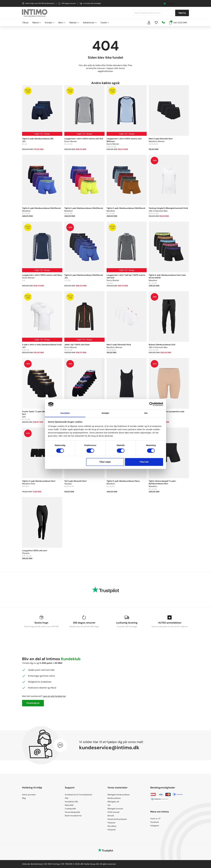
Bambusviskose (114, 798)
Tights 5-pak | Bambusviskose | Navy (123, 481)
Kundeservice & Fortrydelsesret (78, 795)
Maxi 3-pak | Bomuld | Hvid (119, 345)
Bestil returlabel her (73, 816)
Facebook (155, 822)
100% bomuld (113, 812)
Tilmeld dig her (33, 703)
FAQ (67, 798)
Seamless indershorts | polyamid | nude (166, 412)
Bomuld (111, 816)
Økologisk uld (113, 802)
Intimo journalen (29, 795)
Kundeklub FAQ (71, 802)
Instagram (155, 826)
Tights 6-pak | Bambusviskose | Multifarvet (84, 275)
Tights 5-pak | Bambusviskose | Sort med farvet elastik (167, 276)
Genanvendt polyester (117, 819)
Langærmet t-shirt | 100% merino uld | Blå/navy (124, 140)
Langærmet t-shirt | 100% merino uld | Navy (42, 275)
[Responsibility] (163, 23)
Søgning (182, 13)
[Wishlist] (156, 23)
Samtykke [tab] (65, 413)
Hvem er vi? (155, 819)
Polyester (111, 823)
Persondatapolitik (72, 812)
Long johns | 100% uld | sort (35, 551)
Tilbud (25, 23)
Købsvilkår (69, 805)
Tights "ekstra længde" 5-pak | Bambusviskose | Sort (162, 482)
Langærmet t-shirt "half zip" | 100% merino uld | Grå (126, 276)
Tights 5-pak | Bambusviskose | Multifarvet (41, 208)
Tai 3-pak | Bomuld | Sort (75, 481)
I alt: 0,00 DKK (178, 22)
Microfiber (112, 826)
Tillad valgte (105, 462)
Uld (109, 805)
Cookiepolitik (70, 809)
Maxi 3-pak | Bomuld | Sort (161, 139)
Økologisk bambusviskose (119, 795)
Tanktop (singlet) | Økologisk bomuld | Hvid (168, 208)
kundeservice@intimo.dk (109, 748)
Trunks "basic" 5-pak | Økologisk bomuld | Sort (41, 413)
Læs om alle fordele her (54, 696)
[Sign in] (149, 23)
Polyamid (111, 830)
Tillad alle (144, 462)
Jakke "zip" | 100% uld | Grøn (77, 345)
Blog (24, 798)
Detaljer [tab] (105, 413)
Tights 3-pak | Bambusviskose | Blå (38, 139)
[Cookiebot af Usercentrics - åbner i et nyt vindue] (151, 404)
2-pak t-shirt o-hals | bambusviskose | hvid (42, 345)
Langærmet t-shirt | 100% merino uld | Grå (84, 139)
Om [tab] (146, 413)
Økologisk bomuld (115, 809)
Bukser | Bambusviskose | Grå (162, 345)
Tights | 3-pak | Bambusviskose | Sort (39, 481)
